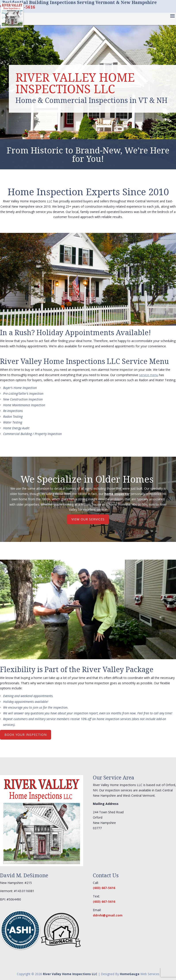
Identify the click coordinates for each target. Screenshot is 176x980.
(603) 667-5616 (104, 888)
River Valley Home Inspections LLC (70, 974)
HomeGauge (130, 974)
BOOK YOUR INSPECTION (26, 735)
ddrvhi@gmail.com (108, 915)
